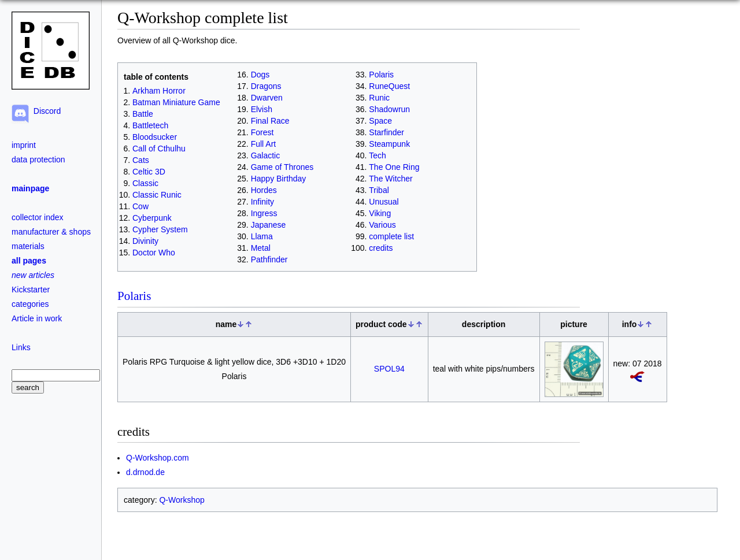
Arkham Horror (159, 91)
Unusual (384, 202)
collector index (38, 217)
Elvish (262, 109)
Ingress (264, 213)
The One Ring (394, 167)
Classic (145, 183)
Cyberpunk (152, 218)
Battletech (150, 125)
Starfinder (386, 132)
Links (21, 347)
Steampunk (389, 144)
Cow (140, 206)
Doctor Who (154, 253)
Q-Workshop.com (158, 458)
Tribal (379, 190)
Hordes (264, 190)
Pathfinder (269, 259)
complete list (391, 236)
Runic (379, 98)
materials (28, 246)
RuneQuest (389, 86)
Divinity (145, 241)
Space (380, 121)
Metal (261, 248)
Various (382, 225)
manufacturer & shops (51, 232)
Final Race (270, 121)
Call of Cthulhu (159, 149)
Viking (380, 213)
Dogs (260, 75)
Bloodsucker (155, 137)
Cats (141, 160)
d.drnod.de (145, 472)
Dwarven (267, 98)
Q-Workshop (182, 500)
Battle (143, 114)
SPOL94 (389, 369)
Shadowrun (389, 109)
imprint (24, 145)
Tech (378, 155)
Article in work (37, 318)
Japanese (269, 225)
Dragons (266, 86)
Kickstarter (31, 290)
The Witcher (391, 179)
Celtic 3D (149, 172)
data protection (38, 160)
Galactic (266, 155)
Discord (45, 111)
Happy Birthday (279, 179)
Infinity (262, 202)
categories (30, 304)
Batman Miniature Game (176, 102)
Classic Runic (157, 195)
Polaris (381, 75)
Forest (262, 132)
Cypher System (160, 229)
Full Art (264, 144)
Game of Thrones (282, 167)
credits (381, 248)
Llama (262, 236)
